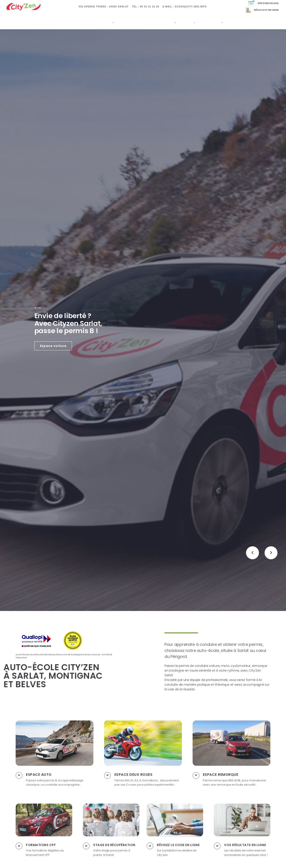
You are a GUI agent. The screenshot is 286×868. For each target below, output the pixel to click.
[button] (252, 553)
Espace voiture (53, 346)
